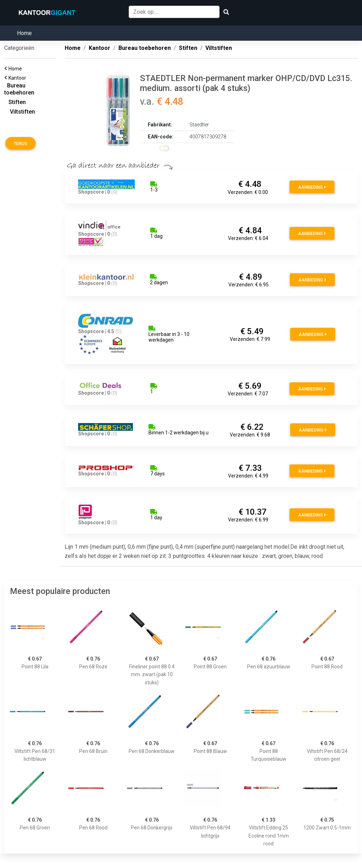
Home (24, 33)
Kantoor (18, 78)
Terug (21, 144)
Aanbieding (312, 187)
